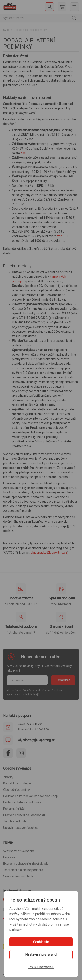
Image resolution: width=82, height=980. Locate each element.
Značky (8, 777)
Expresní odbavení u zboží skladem (27, 864)
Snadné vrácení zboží (18, 876)
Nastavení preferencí (41, 955)
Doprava (9, 857)
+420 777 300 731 (31, 724)
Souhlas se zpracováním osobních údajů (31, 796)
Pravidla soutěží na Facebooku (24, 815)
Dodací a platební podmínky (22, 802)
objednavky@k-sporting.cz (49, 553)
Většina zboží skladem (19, 851)
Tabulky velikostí (15, 821)
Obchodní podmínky (17, 790)
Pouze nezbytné (41, 967)
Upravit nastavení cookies (21, 828)
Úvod (6, 30)
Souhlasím (41, 942)
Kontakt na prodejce (17, 783)
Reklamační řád (14, 809)
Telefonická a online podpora (23, 870)
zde (23, 153)
